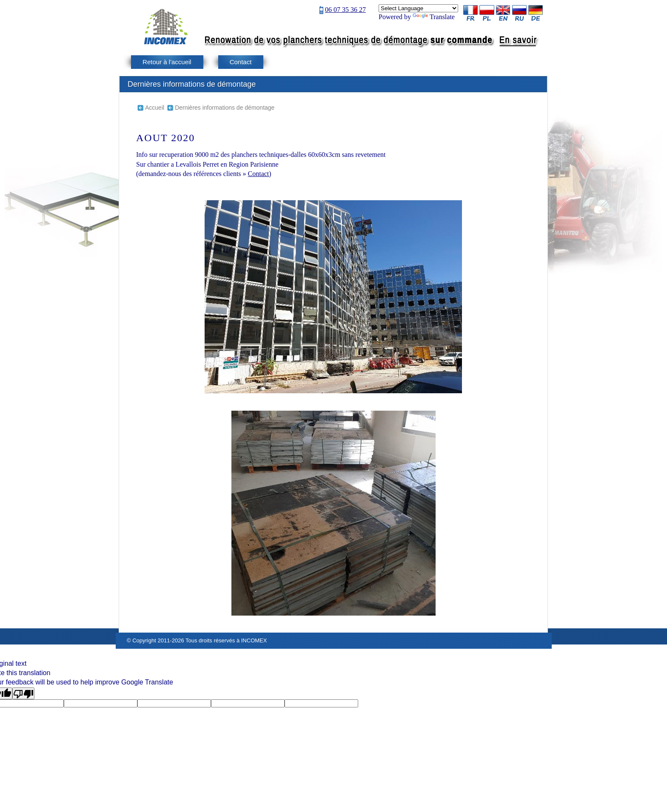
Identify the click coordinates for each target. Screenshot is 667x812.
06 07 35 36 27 (345, 10)
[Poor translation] (23, 693)
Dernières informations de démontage (225, 108)
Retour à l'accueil (167, 62)
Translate (434, 17)
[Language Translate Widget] (418, 8)
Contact (241, 62)
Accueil (155, 108)
